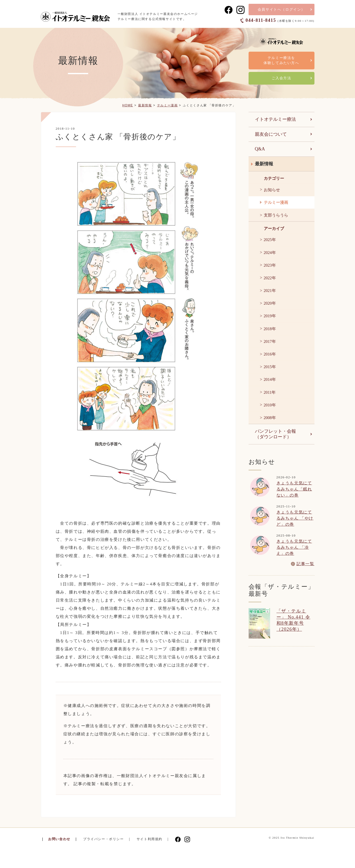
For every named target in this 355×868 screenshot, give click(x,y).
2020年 (270, 303)
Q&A (260, 149)
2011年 (270, 392)
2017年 (270, 341)
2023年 (270, 265)
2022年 (270, 278)
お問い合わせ (59, 839)
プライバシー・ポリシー (104, 839)
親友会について (271, 134)
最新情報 (145, 105)
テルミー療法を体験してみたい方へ (281, 60)
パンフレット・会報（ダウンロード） (275, 434)
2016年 (270, 354)
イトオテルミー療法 (275, 119)
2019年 (270, 316)
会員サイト (281, 9)
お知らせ (272, 190)
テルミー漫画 (167, 105)
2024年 (270, 253)
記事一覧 (305, 564)
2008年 (270, 418)
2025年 (270, 240)
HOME (127, 105)
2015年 (270, 367)
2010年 (270, 405)
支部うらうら (276, 215)
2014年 (270, 379)
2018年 (270, 329)
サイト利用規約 (150, 839)
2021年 (270, 291)
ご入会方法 (282, 78)
